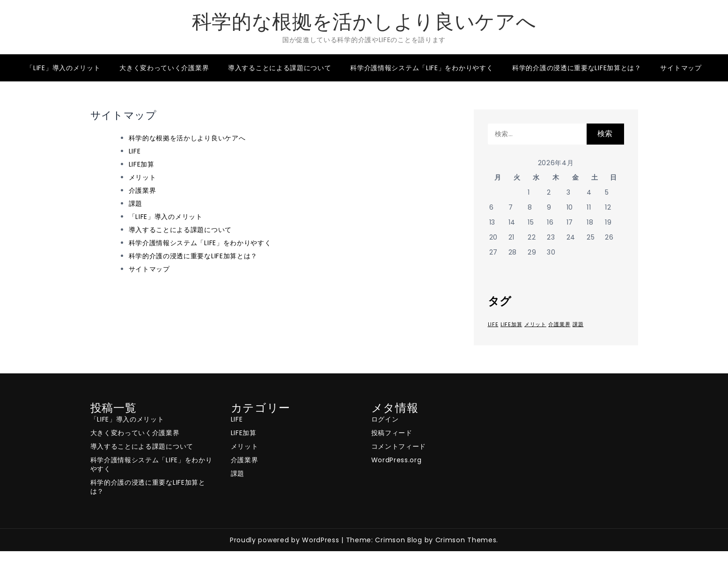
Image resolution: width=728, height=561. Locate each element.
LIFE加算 (142, 164)
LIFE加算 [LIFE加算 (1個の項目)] (511, 324)
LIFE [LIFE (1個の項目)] (493, 324)
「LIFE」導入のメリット (63, 68)
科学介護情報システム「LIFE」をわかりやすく (422, 68)
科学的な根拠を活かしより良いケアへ (364, 22)
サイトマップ (681, 68)
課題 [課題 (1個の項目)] (578, 324)
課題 (136, 204)
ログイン (385, 419)
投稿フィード (392, 433)
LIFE (135, 151)
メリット (143, 177)
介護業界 (143, 190)
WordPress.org (397, 460)
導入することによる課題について (280, 68)
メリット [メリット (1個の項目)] (535, 324)
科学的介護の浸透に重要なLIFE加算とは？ (577, 68)
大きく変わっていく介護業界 (164, 68)
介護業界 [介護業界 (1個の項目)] (559, 324)
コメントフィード (399, 446)
